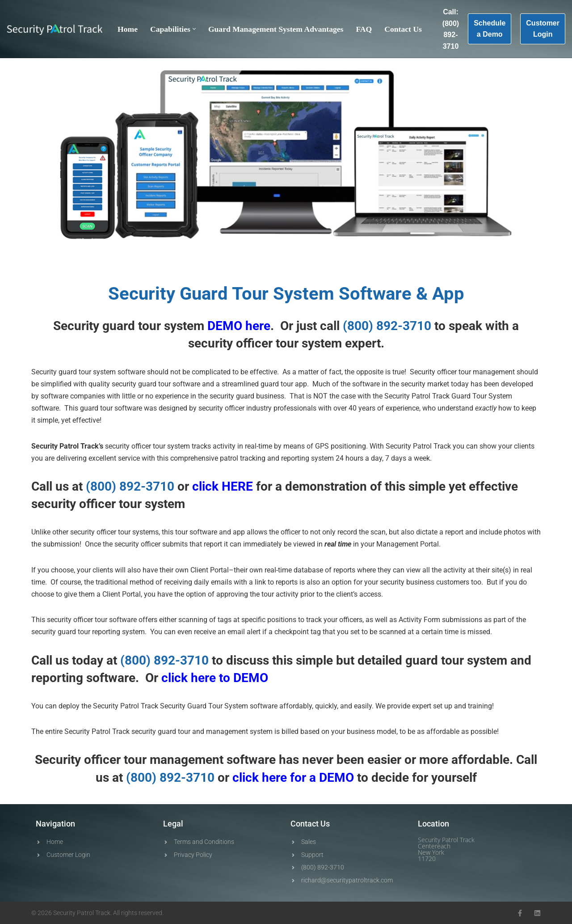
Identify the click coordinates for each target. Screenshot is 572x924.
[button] (194, 29)
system (322, 343)
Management (397, 544)
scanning (193, 620)
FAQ (364, 29)
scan (378, 532)
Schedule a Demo (490, 29)
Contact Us (403, 29)
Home (128, 29)
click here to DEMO (215, 678)
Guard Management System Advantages (276, 29)
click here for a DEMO (293, 778)
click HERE (223, 486)
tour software (121, 408)
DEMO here (239, 326)
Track (441, 396)
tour (149, 326)
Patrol (69, 446)
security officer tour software (92, 620)
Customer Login (543, 29)
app (239, 532)
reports (344, 570)
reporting (295, 458)
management (494, 372)
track (314, 620)
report (213, 544)
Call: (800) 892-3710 (451, 29)
